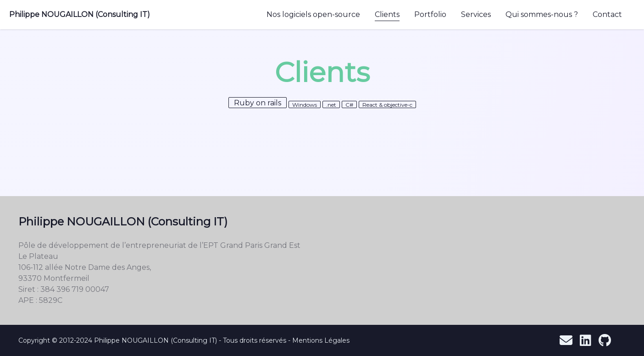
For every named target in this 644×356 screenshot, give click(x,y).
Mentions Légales (321, 340)
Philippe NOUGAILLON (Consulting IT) (80, 14)
